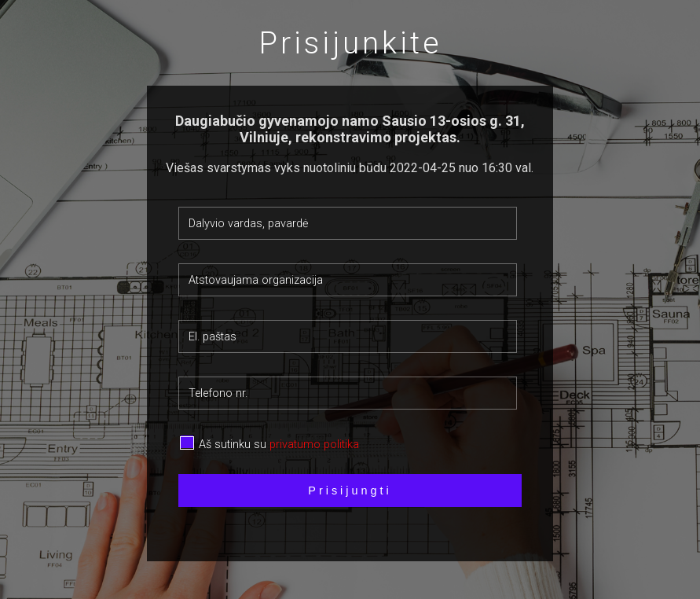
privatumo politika (314, 445)
